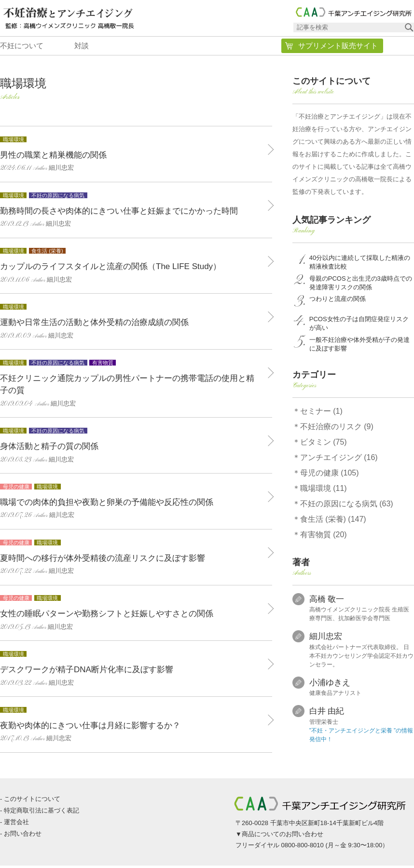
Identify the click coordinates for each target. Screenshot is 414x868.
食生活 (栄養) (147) (333, 522)
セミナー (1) (321, 414)
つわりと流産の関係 (338, 302)
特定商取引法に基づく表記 (41, 813)
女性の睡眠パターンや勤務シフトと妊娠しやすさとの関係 (131, 615)
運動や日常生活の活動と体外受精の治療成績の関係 (131, 323)
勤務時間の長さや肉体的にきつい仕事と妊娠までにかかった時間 (131, 211)
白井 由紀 (327, 714)
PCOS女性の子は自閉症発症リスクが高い (359, 326)
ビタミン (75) (324, 444)
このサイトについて (32, 801)
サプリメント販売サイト (338, 48)
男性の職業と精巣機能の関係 (131, 156)
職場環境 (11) (324, 491)
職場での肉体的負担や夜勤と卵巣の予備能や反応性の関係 (131, 503)
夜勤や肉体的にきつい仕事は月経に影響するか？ (131, 726)
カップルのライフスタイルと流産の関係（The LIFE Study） (131, 267)
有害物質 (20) (324, 537)
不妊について (22, 48)
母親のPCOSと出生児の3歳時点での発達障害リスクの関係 (361, 285)
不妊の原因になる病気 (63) (347, 506)
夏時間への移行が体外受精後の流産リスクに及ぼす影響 (131, 559)
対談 (82, 48)
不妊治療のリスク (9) (337, 429)
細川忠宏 (326, 639)
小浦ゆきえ (330, 685)
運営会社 (16, 824)
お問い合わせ (23, 836)
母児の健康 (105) (330, 475)
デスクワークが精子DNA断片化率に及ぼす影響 (131, 671)
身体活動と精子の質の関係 (131, 447)
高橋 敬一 (327, 602)
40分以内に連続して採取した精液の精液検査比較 (360, 265)
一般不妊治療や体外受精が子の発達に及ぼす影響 (359, 346)
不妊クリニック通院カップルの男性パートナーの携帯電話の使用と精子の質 (131, 385)
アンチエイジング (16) (339, 460)
